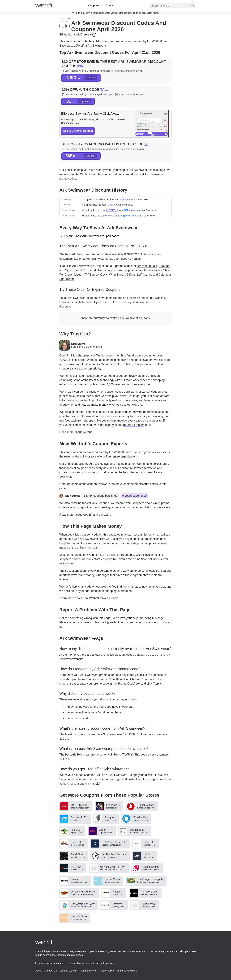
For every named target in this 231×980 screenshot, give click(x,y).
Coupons (94, 6)
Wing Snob (116, 275)
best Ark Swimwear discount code (87, 254)
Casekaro (155, 270)
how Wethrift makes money (100, 598)
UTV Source (91, 275)
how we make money (94, 405)
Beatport (164, 266)
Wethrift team (89, 174)
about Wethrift (83, 432)
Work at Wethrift (68, 971)
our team (105, 515)
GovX (104, 275)
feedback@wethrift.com (110, 622)
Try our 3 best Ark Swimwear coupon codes (92, 236)
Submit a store (88, 971)
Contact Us (51, 971)
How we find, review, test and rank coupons (91, 963)
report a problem (134, 425)
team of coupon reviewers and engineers (135, 376)
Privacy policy (106, 971)
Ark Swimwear (105, 41)
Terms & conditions (127, 971)
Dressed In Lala (147, 266)
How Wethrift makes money (50, 963)
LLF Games (145, 275)
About (109, 6)
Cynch (69, 270)
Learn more (152, 13)
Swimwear (66, 19)
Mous (78, 275)
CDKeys (130, 275)
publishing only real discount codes (115, 400)
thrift (44, 5)
